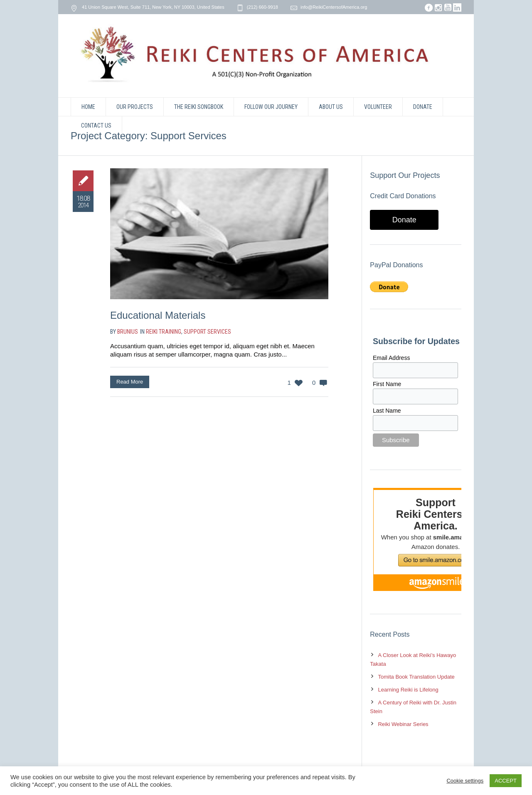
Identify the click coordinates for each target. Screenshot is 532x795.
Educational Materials (158, 315)
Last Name (387, 411)
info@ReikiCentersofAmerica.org (334, 7)
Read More (130, 382)
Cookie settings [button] (465, 781)
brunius (128, 332)
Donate (404, 220)
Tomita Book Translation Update (416, 677)
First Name (387, 384)
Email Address (391, 358)
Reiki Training (164, 332)
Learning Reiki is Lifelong (408, 690)
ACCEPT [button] (506, 781)
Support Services (207, 332)
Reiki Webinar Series (403, 724)
